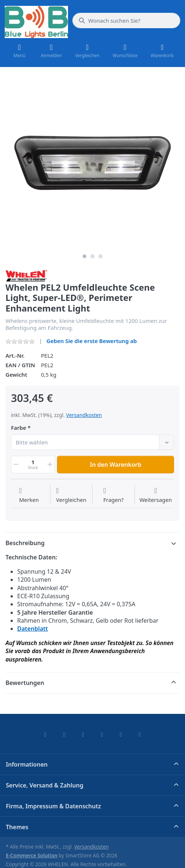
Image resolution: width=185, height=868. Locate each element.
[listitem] (92, 163)
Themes (17, 827)
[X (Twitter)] (64, 734)
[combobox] (126, 21)
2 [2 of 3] (92, 256)
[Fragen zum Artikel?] (113, 495)
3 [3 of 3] (101, 256)
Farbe (19, 428)
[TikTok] (102, 734)
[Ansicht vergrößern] (92, 163)
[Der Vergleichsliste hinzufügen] (71, 495)
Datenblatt (33, 629)
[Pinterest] (140, 734)
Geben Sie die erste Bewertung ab (92, 341)
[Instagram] (83, 734)
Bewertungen (25, 683)
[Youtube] (121, 734)
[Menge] (33, 465)
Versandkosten (84, 415)
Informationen (27, 764)
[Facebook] (45, 734)
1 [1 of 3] (84, 256)
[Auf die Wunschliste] (29, 495)
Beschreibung (25, 543)
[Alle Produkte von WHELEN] (26, 275)
